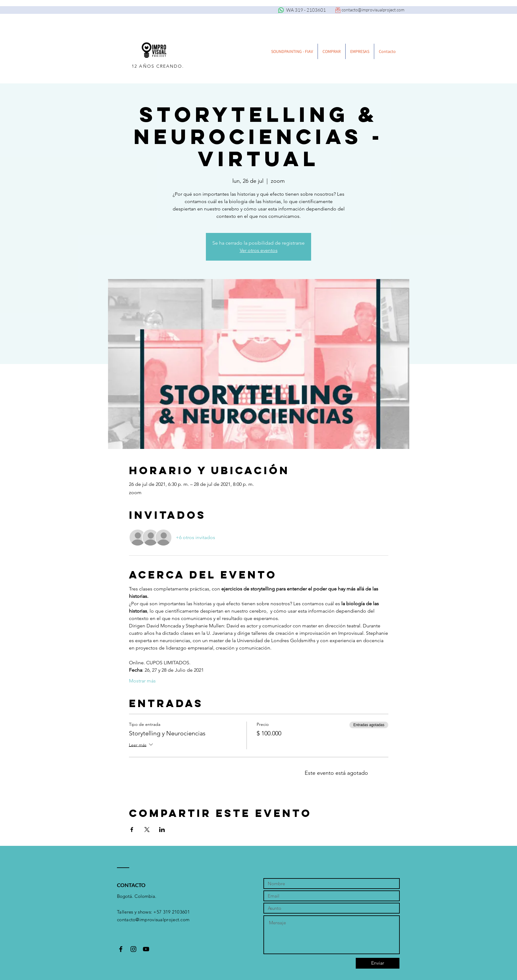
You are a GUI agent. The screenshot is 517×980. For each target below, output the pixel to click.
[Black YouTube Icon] (146, 949)
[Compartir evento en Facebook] (132, 830)
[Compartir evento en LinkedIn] (162, 830)
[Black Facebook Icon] (121, 949)
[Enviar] (378, 963)
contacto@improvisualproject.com (373, 10)
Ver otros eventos (259, 250)
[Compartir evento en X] (147, 830)
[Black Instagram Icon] (133, 949)
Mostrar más (142, 681)
